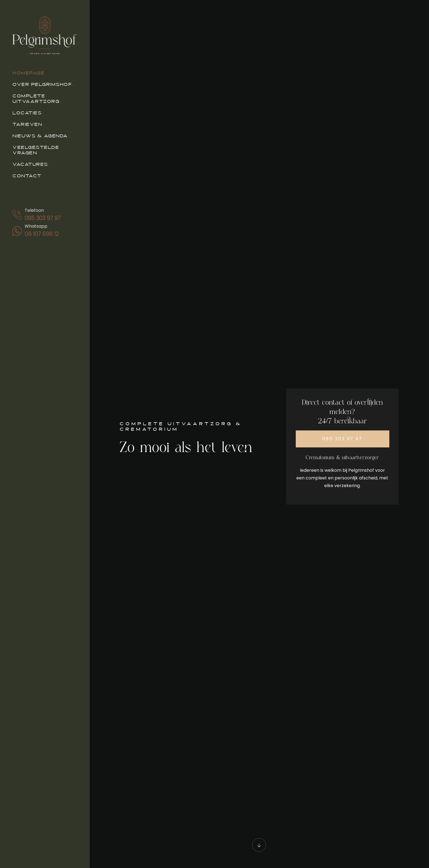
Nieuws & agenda (40, 136)
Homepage (28, 73)
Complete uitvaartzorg (36, 99)
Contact (27, 176)
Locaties (27, 113)
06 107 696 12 (42, 234)
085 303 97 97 (43, 218)
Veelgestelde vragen (36, 151)
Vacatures (30, 165)
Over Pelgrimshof (42, 85)
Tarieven (27, 125)
